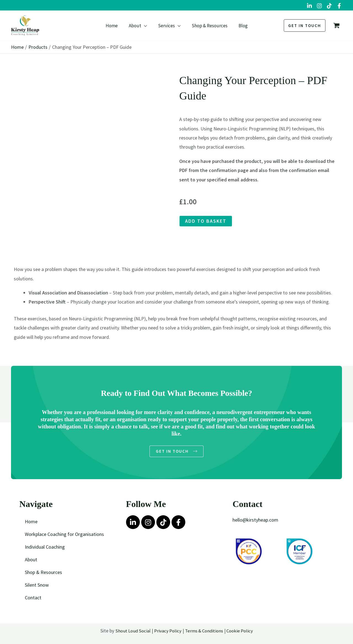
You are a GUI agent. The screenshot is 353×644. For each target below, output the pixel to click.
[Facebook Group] (339, 6)
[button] (146, 26)
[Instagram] (319, 6)
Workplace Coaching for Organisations (64, 535)
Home (31, 522)
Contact (33, 598)
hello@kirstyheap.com (255, 521)
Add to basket (206, 221)
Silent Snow (37, 586)
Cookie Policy (242, 631)
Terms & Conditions (204, 631)
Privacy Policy (166, 631)
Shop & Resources (43, 573)
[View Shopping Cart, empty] (336, 26)
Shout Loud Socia (129, 631)
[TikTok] (329, 6)
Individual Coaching (45, 548)
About (31, 560)
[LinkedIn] (309, 6)
